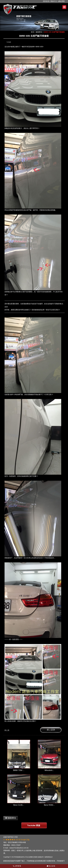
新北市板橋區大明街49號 (17, 842)
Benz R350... (49, 805)
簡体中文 (54, 1)
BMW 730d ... (19, 770)
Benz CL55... (19, 805)
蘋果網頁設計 (49, 857)
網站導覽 (61, 1)
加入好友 (51, 866)
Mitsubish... (49, 770)
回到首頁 (46, 1)
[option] (34, 21)
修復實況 (39, 32)
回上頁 (7, 730)
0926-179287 (16, 845)
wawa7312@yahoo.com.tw (19, 848)
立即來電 (17, 866)
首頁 (32, 32)
